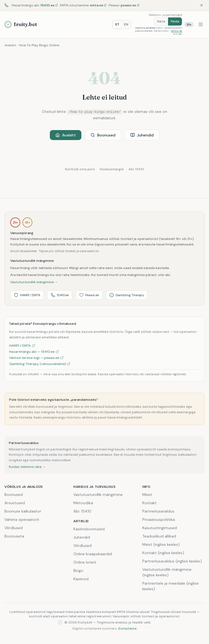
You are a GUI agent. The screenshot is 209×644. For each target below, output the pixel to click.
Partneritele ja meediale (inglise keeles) (171, 586)
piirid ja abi (177, 31)
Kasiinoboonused (89, 529)
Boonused (103, 135)
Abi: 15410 (136, 169)
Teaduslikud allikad (159, 536)
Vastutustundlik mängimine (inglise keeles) (167, 572)
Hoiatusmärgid (112, 169)
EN (126, 24)
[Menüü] (201, 24)
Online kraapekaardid (93, 554)
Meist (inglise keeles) (161, 544)
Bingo (78, 571)
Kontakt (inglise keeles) (163, 553)
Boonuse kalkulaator (23, 511)
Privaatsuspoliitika (159, 519)
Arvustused (15, 503)
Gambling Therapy (127, 295)
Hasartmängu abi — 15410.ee (34, 352)
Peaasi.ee (89, 295)
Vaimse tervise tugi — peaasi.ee (36, 358)
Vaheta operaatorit (22, 519)
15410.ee (49, 5)
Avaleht (10, 45)
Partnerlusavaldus (158, 511)
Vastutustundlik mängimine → (34, 282)
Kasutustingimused (160, 528)
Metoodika (83, 503)
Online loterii (85, 562)
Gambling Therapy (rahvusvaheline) (40, 364)
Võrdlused (14, 528)
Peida (175, 21)
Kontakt (149, 503)
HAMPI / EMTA (27, 295)
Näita (161, 21)
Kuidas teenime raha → (27, 467)
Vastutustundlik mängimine (98, 495)
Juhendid (142, 135)
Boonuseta (14, 536)
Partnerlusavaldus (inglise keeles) (172, 561)
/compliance (127, 628)
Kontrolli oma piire (80, 169)
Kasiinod (81, 579)
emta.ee (98, 5)
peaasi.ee (130, 5)
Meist (147, 495)
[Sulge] (202, 5)
